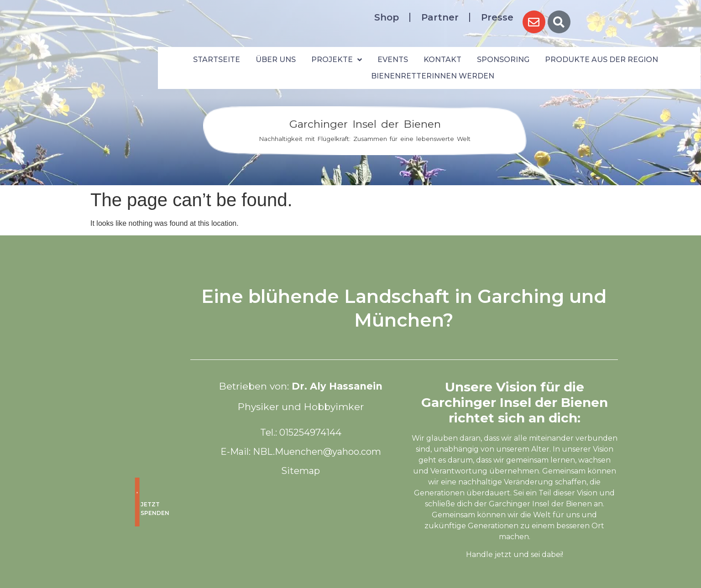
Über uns (276, 60)
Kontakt (442, 60)
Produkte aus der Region (602, 60)
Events (393, 60)
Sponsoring (503, 60)
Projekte (337, 60)
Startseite (217, 60)
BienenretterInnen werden (433, 76)
